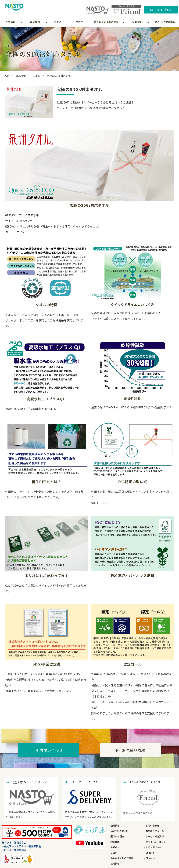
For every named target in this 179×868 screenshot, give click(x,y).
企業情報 (10, 22)
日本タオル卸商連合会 (14, 842)
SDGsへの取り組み (165, 22)
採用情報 (137, 22)
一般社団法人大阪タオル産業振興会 (21, 846)
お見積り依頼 (134, 750)
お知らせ (59, 22)
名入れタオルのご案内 (106, 22)
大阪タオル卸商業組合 (14, 850)
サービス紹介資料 (155, 836)
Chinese (150, 858)
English (150, 853)
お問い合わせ (164, 9)
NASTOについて (119, 831)
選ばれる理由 (117, 836)
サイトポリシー (154, 847)
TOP (6, 76)
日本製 (36, 76)
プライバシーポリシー (157, 842)
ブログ (79, 22)
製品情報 (35, 22)
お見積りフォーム (155, 831)
